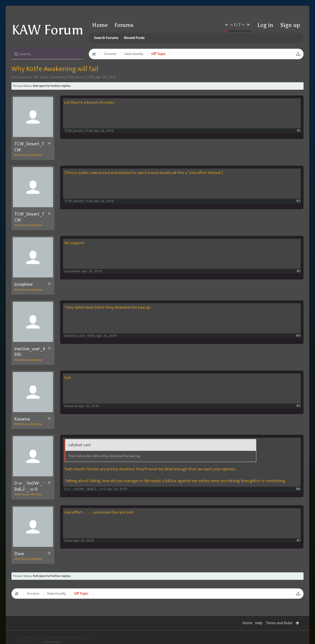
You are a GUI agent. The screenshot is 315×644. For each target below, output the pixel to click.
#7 (299, 541)
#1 (299, 131)
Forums (124, 25)
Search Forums (106, 38)
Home (100, 25)
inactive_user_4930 (30, 352)
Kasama (22, 419)
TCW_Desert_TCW (80, 77)
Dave (19, 554)
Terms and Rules (279, 623)
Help (259, 623)
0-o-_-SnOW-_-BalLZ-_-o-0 (29, 487)
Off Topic (41, 77)
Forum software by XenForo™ (53, 638)
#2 (299, 201)
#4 (298, 336)
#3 (299, 271)
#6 (298, 489)
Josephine (23, 285)
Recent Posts (134, 38)
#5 (299, 406)
